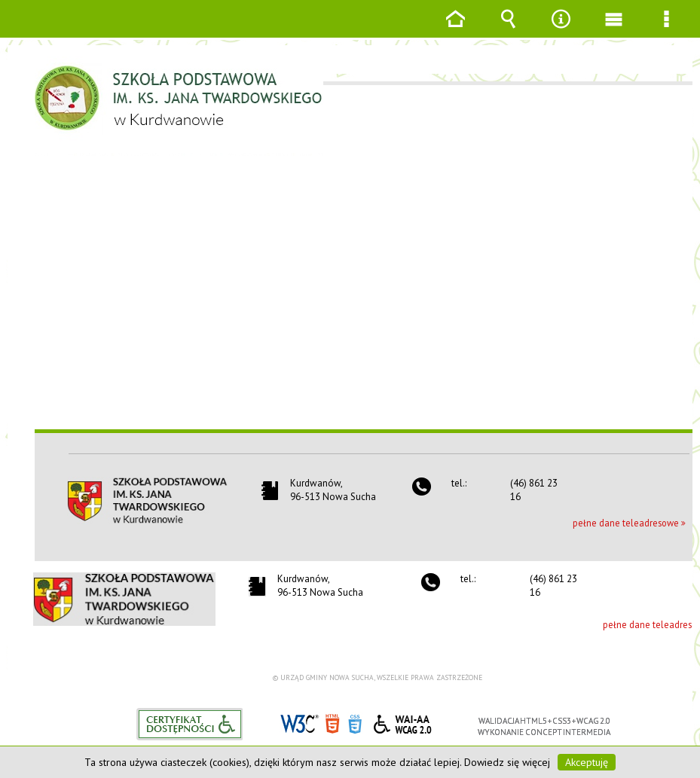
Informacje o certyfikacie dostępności (190, 724)
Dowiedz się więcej (507, 762)
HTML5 (332, 723)
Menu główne (613, 30)
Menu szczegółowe (666, 30)
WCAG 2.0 (402, 722)
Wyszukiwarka (508, 30)
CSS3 (355, 723)
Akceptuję (587, 762)
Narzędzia (561, 30)
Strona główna (455, 30)
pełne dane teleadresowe (626, 523)
